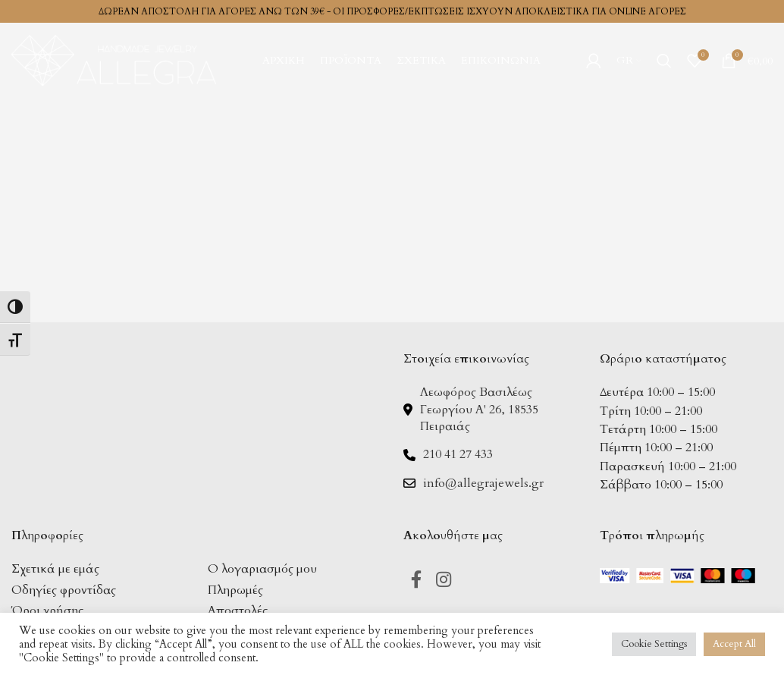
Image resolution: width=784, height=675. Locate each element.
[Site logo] (114, 59)
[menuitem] (629, 61)
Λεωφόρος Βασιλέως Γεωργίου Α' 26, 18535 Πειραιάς (479, 409)
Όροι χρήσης (47, 611)
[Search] (664, 61)
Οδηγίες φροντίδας (64, 590)
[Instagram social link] (445, 581)
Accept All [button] (734, 644)
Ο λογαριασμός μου (262, 569)
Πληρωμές (235, 590)
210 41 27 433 (458, 454)
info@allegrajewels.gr (483, 483)
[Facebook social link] (417, 581)
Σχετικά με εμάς (55, 569)
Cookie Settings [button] (654, 644)
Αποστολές (238, 611)
